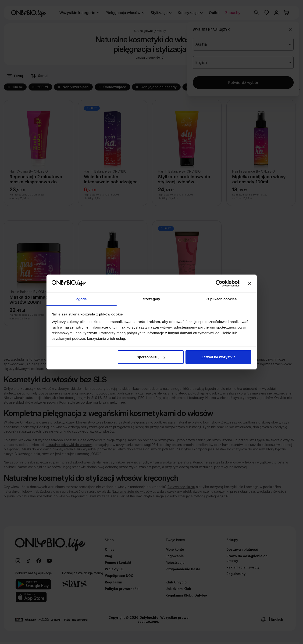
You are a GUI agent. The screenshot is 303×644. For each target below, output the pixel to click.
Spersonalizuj (151, 357)
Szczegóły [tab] (151, 299)
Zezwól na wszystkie (218, 357)
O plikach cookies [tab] (222, 299)
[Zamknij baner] (250, 284)
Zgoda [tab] (82, 299)
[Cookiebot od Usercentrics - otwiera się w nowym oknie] (219, 284)
